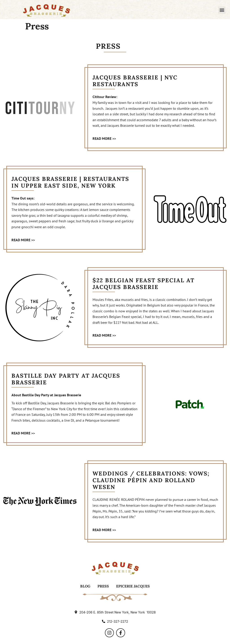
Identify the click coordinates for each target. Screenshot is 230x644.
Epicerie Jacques (133, 586)
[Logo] (46, 10)
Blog (85, 586)
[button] (222, 10)
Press (103, 586)
